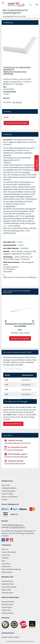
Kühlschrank (25, 257)
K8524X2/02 (26, 389)
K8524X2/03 (26, 394)
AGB (3, 561)
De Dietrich (27, 82)
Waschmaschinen (8, 602)
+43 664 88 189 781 (17, 527)
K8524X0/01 (26, 380)
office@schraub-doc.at (15, 525)
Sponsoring (6, 555)
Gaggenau (7, 82)
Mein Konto (6, 485)
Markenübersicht (8, 584)
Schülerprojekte (7, 593)
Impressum (6, 563)
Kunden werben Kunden (10, 637)
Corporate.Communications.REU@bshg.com (23, 277)
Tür (31, 257)
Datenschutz (6, 566)
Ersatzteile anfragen (9, 587)
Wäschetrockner (8, 604)
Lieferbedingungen (8, 491)
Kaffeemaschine (7, 613)
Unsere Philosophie (9, 552)
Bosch (9, 79)
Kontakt (4, 499)
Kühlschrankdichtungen (12, 259)
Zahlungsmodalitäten (9, 488)
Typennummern (7, 581)
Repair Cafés (6, 590)
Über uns (5, 549)
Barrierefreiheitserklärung (11, 569)
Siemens (15, 79)
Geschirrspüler (7, 607)
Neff (29, 79)
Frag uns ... (36, 163)
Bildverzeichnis (7, 572)
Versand (19, 102)
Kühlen (17, 257)
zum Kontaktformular (13, 424)
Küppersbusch (17, 82)
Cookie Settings (7, 494)
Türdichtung (25, 259)
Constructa (23, 79)
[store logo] (16, 4)
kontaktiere (21, 415)
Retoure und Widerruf (10, 497)
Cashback (5, 558)
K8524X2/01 (26, 385)
